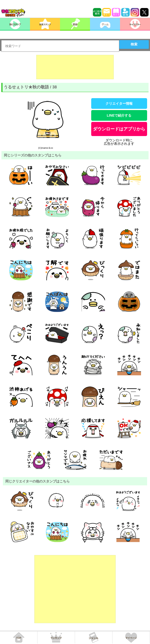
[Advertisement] (75, 67)
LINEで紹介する (119, 115)
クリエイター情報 (119, 103)
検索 (134, 44)
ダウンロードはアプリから (119, 129)
